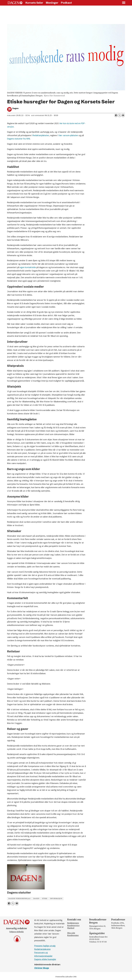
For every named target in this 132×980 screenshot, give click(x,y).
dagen (36, 899)
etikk (45, 899)
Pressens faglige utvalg (45, 946)
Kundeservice (73, 925)
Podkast (66, 3)
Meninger (52, 3)
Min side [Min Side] (71, 933)
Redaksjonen (73, 923)
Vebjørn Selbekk (16, 932)
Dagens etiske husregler (45, 959)
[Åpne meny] (124, 3)
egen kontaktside (28, 267)
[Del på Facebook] (116, 115)
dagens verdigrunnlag (19, 899)
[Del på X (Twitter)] (120, 115)
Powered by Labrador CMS (66, 977)
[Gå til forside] (15, 3)
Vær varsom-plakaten (68, 135)
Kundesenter (73, 935)
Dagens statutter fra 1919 (18, 139)
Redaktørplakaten (41, 135)
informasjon (56, 899)
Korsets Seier (34, 3)
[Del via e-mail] (123, 115)
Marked (71, 928)
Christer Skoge (42, 968)
